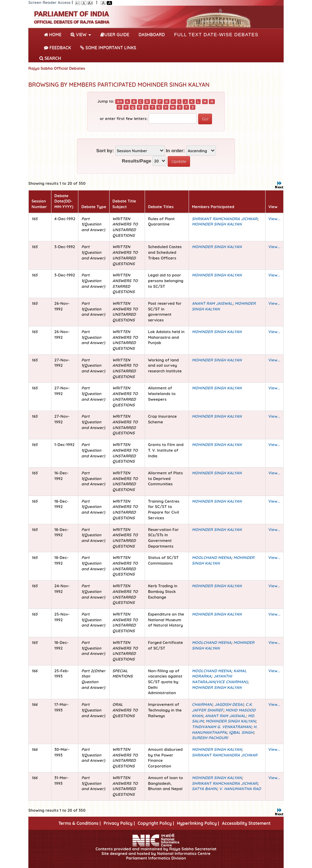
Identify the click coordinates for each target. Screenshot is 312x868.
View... (274, 219)
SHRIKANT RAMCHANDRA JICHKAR (225, 219)
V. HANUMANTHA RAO (240, 789)
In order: (175, 151)
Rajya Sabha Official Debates (57, 68)
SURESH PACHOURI (210, 738)
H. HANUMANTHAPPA (225, 730)
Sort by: (105, 151)
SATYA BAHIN (204, 789)
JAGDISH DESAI (229, 704)
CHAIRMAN (202, 704)
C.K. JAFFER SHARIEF (222, 707)
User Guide (115, 35)
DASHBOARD (152, 35)
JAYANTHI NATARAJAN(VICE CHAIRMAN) (220, 679)
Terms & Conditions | (80, 823)
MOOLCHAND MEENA (211, 558)
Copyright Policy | (156, 823)
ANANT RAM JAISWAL (212, 303)
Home (54, 34)
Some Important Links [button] (108, 48)
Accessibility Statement (246, 823)
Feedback (57, 48)
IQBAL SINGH (241, 732)
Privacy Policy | (119, 823)
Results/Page (137, 161)
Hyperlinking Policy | (198, 823)
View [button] (81, 35)
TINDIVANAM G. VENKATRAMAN (221, 727)
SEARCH (50, 58)
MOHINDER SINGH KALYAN (217, 224)
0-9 (119, 102)
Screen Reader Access (49, 2)
